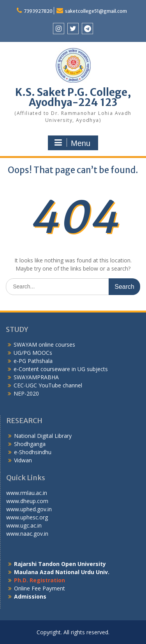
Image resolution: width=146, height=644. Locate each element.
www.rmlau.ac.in (27, 493)
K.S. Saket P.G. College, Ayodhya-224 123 (73, 97)
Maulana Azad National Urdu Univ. (62, 572)
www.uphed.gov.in (29, 509)
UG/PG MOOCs (33, 353)
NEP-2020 (26, 393)
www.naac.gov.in (27, 534)
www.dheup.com (27, 501)
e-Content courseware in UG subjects (61, 369)
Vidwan (23, 460)
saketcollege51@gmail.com (96, 11)
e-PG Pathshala (33, 361)
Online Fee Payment (40, 588)
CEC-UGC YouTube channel (48, 385)
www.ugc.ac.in (24, 525)
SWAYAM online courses (44, 345)
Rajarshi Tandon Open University (60, 564)
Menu (72, 143)
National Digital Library (43, 436)
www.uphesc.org (27, 517)
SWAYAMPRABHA (36, 377)
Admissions (30, 596)
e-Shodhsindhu (33, 452)
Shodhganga (30, 444)
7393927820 (38, 11)
